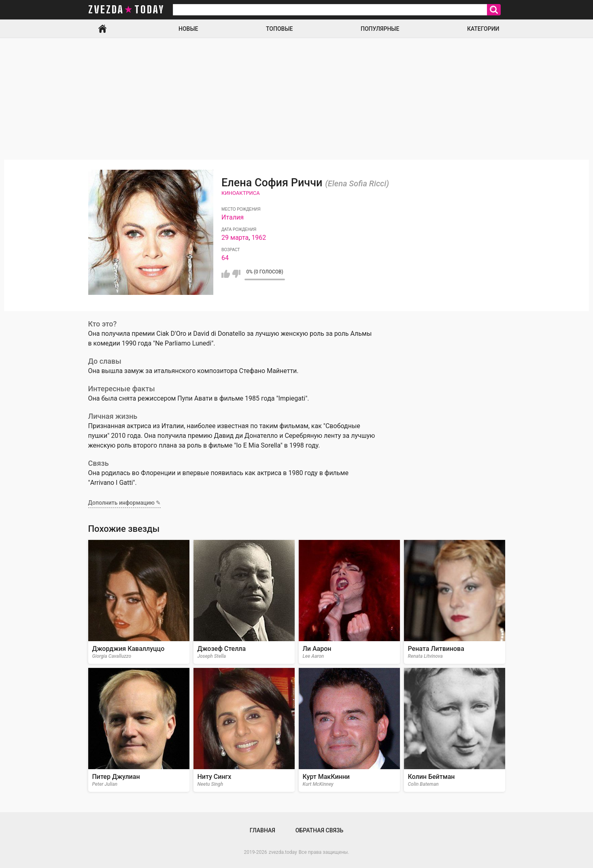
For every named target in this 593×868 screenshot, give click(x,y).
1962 (259, 238)
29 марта (235, 238)
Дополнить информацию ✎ (125, 503)
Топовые (279, 29)
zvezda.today (283, 852)
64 (225, 258)
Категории (483, 29)
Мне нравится (226, 274)
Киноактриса (241, 193)
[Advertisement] (297, 99)
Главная (102, 29)
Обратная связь (319, 830)
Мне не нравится (236, 274)
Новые (188, 29)
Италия (233, 217)
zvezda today (126, 10)
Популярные (380, 29)
